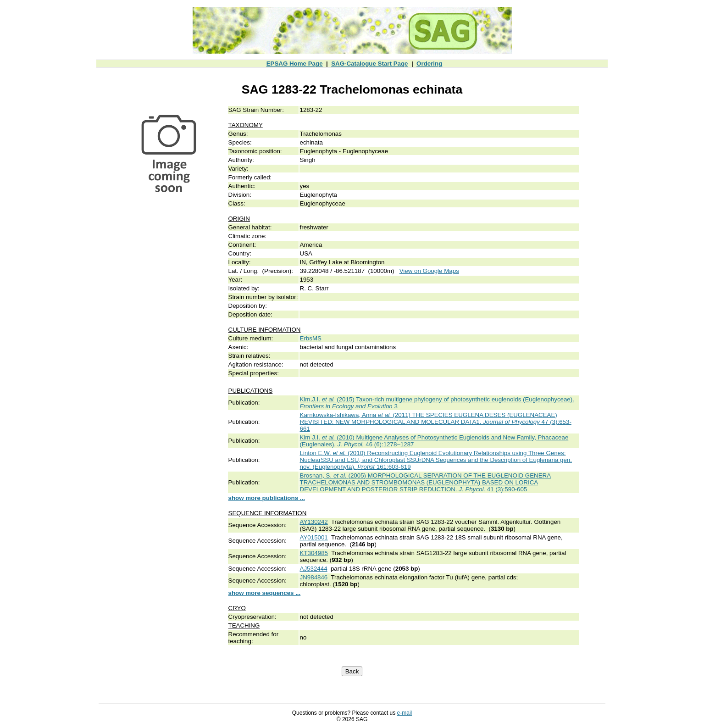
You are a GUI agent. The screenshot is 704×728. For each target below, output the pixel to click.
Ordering (429, 64)
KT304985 (314, 553)
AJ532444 (314, 569)
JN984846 (314, 577)
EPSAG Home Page (295, 64)
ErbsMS (311, 338)
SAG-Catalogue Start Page (369, 64)
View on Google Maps (429, 271)
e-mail (405, 713)
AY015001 (314, 537)
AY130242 (314, 522)
